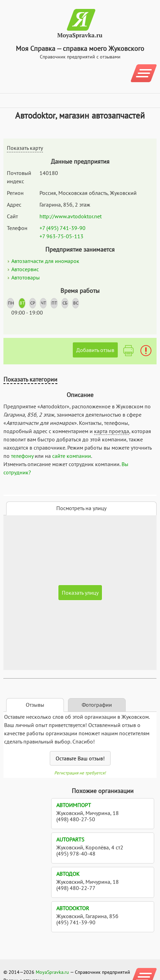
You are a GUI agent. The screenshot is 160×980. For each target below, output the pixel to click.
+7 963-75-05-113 (61, 236)
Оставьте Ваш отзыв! (80, 758)
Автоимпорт (74, 805)
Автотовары (26, 277)
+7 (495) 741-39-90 (62, 228)
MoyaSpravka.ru (52, 972)
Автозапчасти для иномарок (45, 261)
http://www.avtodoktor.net (71, 216)
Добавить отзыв (95, 350)
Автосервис (25, 269)
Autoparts (70, 839)
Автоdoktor (73, 908)
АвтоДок (68, 874)
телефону (22, 456)
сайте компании (72, 456)
